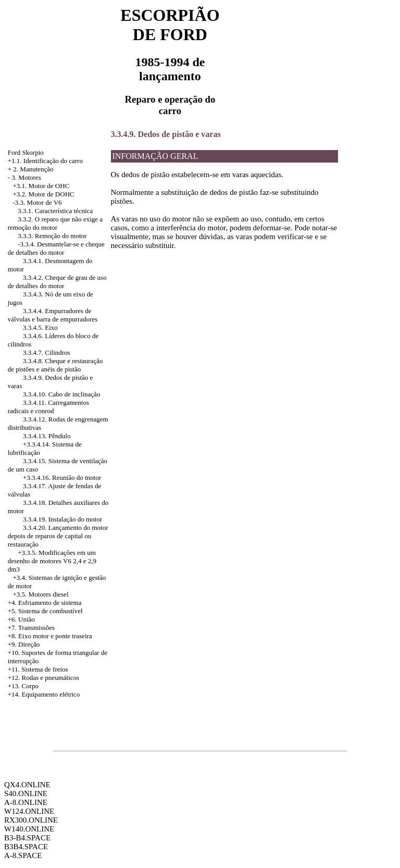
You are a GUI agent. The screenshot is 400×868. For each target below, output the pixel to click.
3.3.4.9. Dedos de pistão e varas (166, 134)
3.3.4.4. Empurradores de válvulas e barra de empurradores (53, 315)
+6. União (21, 619)
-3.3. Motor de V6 (37, 202)
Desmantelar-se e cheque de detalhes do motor (56, 248)
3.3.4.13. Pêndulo (47, 436)
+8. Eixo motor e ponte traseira (50, 636)
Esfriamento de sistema (50, 603)
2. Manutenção (33, 169)
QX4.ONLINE (27, 785)
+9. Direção (24, 644)
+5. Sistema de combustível (45, 611)
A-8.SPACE (23, 855)
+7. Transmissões (31, 628)
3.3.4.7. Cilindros (47, 352)
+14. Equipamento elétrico (44, 694)
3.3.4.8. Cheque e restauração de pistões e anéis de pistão (55, 365)
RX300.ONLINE (31, 820)
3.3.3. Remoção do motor (52, 236)
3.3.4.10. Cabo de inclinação (61, 394)
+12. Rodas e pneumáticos (43, 678)
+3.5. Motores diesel (41, 594)
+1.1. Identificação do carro (45, 161)
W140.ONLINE (29, 829)
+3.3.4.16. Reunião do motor (62, 478)
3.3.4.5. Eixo (40, 327)
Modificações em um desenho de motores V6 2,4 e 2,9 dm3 (52, 561)
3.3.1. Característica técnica (55, 211)
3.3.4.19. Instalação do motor (63, 519)
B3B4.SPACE (26, 847)
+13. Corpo (23, 686)
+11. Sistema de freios (38, 669)
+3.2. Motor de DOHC (44, 194)
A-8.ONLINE (26, 802)
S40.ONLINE (26, 793)
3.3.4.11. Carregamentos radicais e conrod (48, 407)
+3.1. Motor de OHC (41, 186)
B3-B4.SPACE (27, 838)
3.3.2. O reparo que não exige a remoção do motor (55, 223)
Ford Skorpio (26, 152)
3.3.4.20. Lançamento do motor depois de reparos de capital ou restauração (58, 536)
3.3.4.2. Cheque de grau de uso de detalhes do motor (57, 282)
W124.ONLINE (29, 811)
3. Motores (26, 177)
